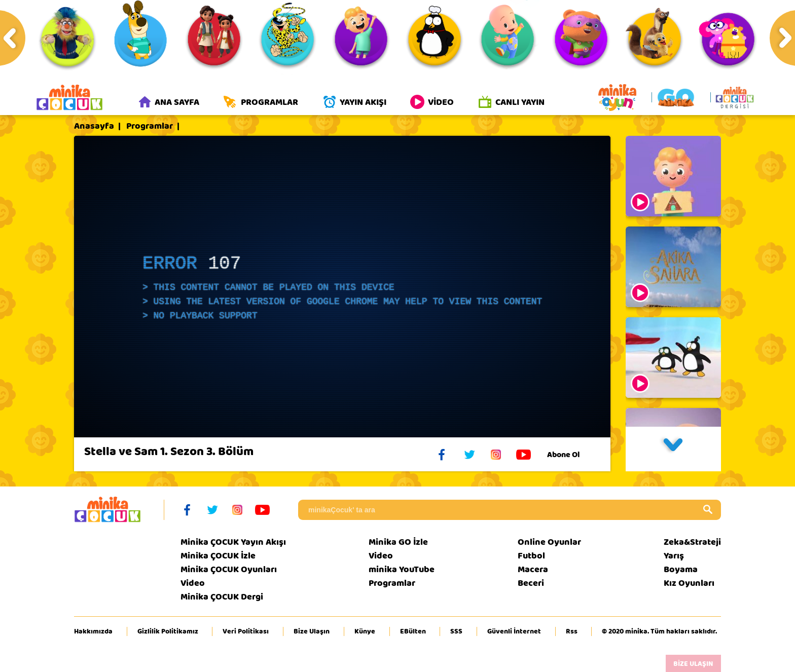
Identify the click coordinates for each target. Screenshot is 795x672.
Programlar (150, 126)
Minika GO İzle (398, 542)
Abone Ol (571, 455)
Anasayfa (94, 126)
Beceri (531, 583)
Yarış (674, 556)
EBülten (413, 631)
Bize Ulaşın (312, 631)
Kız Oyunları (689, 583)
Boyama (681, 569)
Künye (365, 631)
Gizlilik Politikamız (168, 631)
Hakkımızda (93, 631)
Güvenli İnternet (514, 631)
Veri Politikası (246, 631)
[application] (342, 287)
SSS (456, 631)
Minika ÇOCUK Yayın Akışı (233, 542)
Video (193, 583)
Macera (533, 569)
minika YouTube (402, 569)
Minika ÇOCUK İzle (218, 556)
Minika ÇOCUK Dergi (222, 597)
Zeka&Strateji (692, 542)
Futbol (531, 556)
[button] (673, 449)
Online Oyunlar (549, 542)
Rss (572, 631)
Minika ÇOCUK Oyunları (229, 569)
